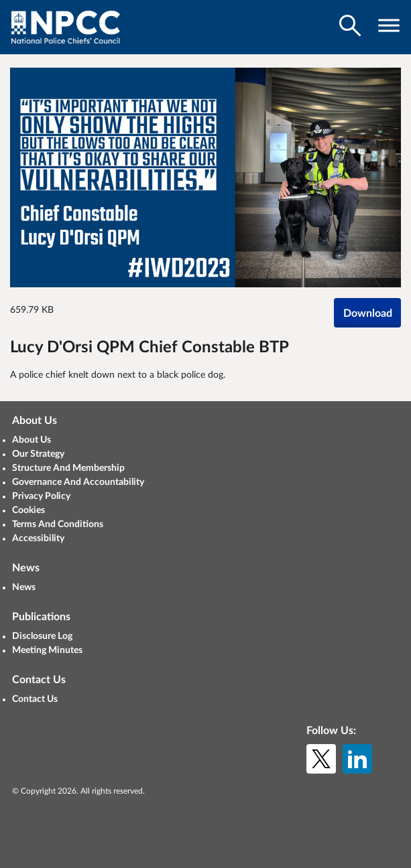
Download (368, 313)
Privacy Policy (41, 496)
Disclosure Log (42, 636)
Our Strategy (38, 454)
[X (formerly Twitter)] (321, 759)
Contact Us (35, 699)
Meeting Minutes (47, 650)
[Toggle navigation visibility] (389, 25)
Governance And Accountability (78, 482)
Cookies (28, 510)
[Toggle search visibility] (350, 25)
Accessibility (38, 538)
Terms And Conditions (58, 524)
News (24, 587)
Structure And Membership (68, 468)
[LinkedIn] (357, 759)
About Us (32, 440)
